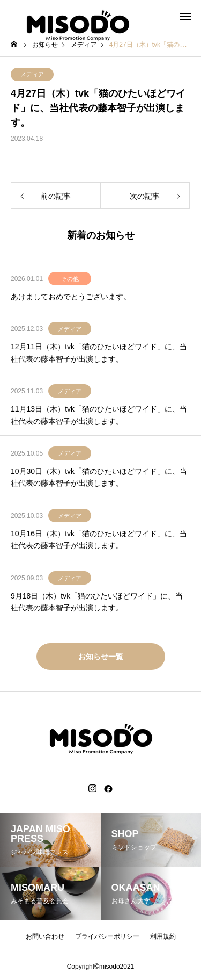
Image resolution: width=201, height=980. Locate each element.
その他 (70, 279)
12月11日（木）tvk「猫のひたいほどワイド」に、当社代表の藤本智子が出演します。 (99, 352)
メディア (32, 74)
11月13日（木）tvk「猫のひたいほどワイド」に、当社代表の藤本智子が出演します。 (99, 415)
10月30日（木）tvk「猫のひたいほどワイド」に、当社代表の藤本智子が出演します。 (99, 477)
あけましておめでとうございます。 (71, 297)
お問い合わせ (45, 936)
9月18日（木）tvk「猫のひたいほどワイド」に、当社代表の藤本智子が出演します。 (97, 602)
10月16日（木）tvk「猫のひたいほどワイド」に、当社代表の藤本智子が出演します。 (99, 539)
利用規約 (163, 936)
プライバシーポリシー (107, 936)
